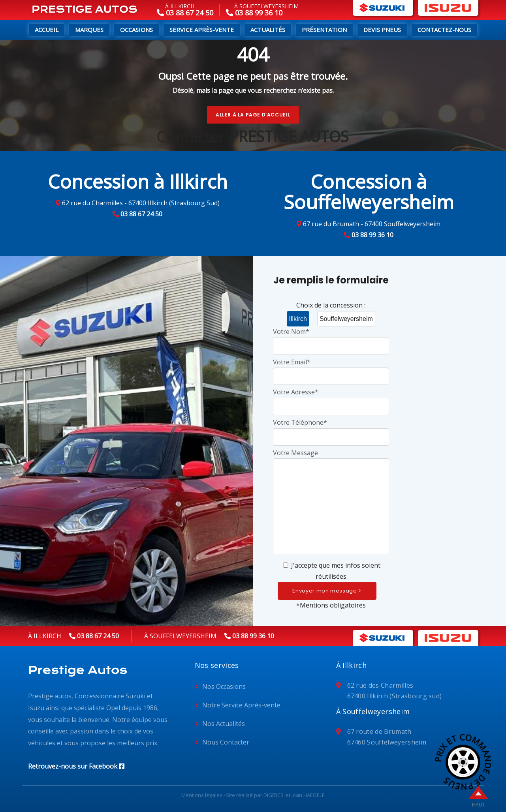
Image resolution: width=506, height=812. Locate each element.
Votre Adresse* (331, 399)
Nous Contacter (226, 742)
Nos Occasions (224, 686)
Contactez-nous (444, 30)
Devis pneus (382, 30)
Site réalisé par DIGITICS (255, 795)
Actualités (268, 30)
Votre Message (331, 503)
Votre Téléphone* (331, 429)
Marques (89, 30)
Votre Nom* (331, 338)
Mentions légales (202, 795)
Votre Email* (331, 369)
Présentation (324, 30)
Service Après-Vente (202, 30)
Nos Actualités (224, 724)
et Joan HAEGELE (305, 795)
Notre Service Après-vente (241, 705)
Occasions (136, 30)
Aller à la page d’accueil (253, 115)
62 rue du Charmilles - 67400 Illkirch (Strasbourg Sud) (141, 203)
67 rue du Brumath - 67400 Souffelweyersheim (372, 224)
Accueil (47, 30)
